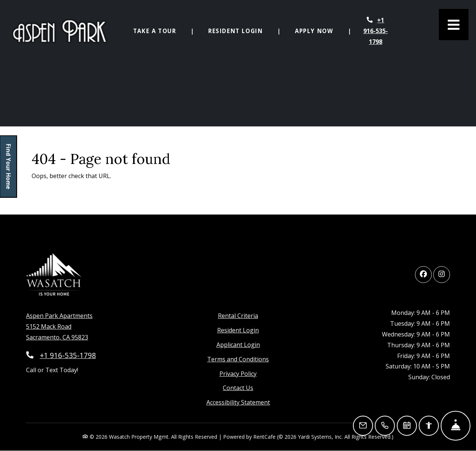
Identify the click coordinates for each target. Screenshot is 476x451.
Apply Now (318, 30)
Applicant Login (238, 345)
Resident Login (240, 30)
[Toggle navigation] (454, 25)
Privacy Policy (238, 374)
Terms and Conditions (238, 359)
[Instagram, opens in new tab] (442, 275)
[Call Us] (385, 426)
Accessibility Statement (238, 402)
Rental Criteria (238, 316)
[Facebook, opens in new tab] (423, 275)
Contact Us (238, 388)
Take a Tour (155, 31)
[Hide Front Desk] (456, 426)
